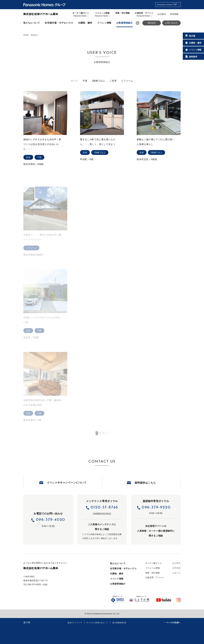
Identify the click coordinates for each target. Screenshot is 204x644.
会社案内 (162, 14)
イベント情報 (104, 23)
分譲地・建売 (85, 23)
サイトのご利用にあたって (97, 623)
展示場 (190, 36)
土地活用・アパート (144, 14)
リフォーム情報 (102, 14)
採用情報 (174, 14)
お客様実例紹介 (125, 23)
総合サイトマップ (75, 623)
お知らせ (176, 573)
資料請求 (152, 23)
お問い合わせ (171, 23)
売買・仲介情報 (123, 13)
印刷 (28, 623)
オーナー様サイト (81, 14)
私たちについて (32, 23)
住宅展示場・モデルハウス (59, 23)
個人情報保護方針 (119, 623)
